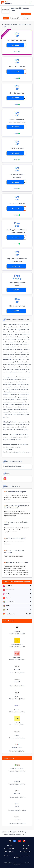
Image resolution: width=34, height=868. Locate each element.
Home (4, 832)
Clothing (23, 832)
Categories (14, 832)
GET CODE (15, 45)
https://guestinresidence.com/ (14, 466)
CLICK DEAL (16, 266)
